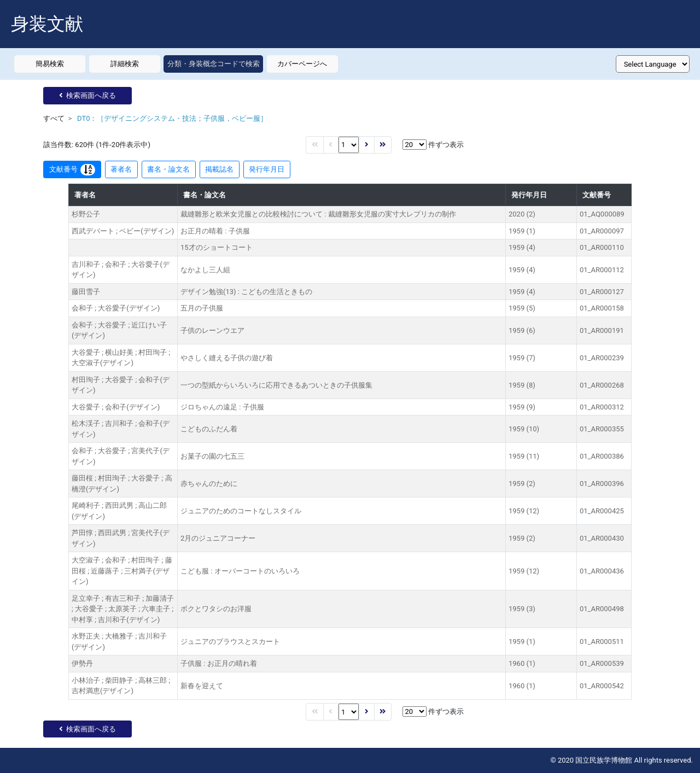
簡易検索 (50, 64)
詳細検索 (125, 64)
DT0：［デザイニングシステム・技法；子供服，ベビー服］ (172, 118)
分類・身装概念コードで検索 (214, 64)
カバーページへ (302, 64)
